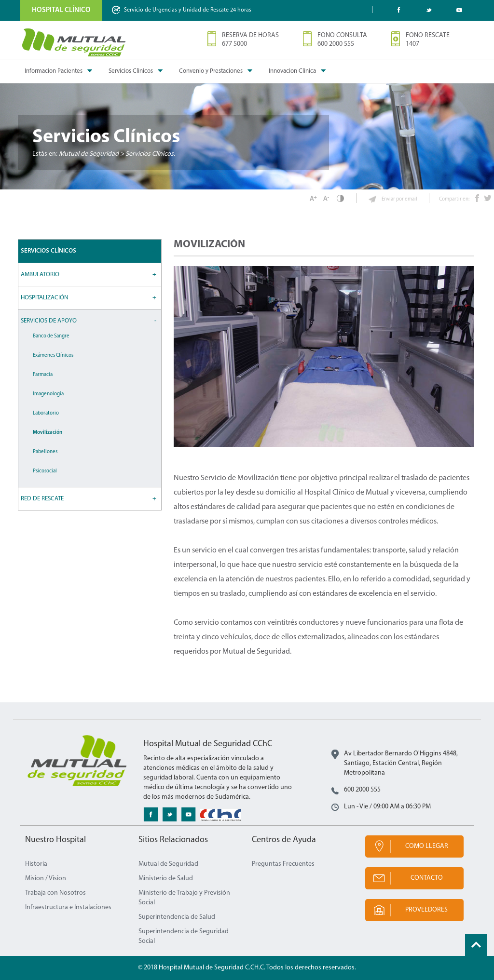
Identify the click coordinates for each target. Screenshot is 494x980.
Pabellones (45, 452)
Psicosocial (45, 471)
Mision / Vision (46, 879)
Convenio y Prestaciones (211, 71)
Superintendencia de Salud (177, 917)
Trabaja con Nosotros (55, 893)
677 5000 (234, 44)
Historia (36, 864)
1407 (412, 44)
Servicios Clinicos (131, 71)
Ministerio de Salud (166, 879)
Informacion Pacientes (54, 71)
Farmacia (43, 375)
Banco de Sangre (51, 336)
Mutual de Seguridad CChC (74, 42)
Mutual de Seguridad (168, 864)
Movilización (48, 433)
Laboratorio (46, 413)
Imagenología (48, 394)
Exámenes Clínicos (53, 356)
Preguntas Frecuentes (283, 864)
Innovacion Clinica (292, 71)
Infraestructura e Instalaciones (68, 907)
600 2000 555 (336, 44)
